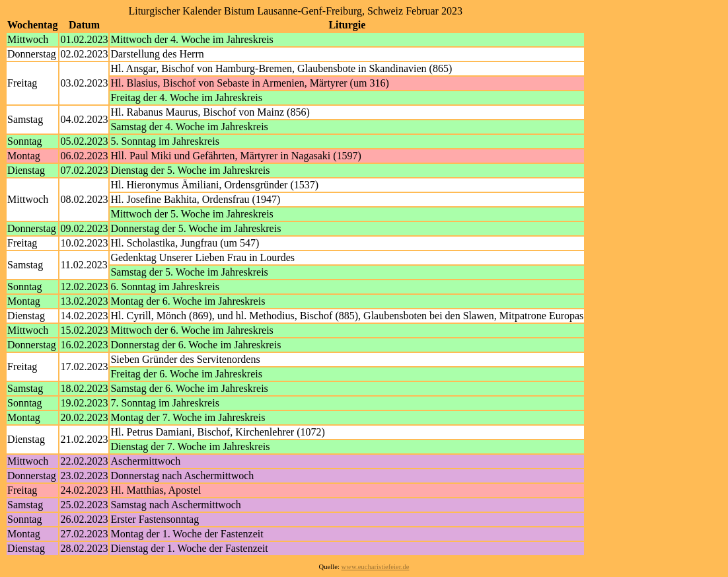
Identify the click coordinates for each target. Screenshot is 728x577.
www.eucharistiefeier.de (376, 567)
